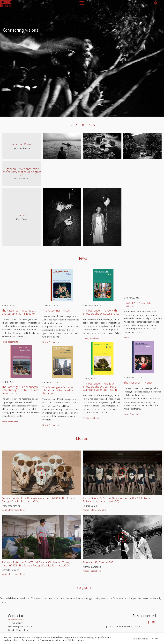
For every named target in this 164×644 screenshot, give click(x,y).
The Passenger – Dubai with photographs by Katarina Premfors (59, 390)
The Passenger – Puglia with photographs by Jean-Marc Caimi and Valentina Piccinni (100, 387)
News (82, 258)
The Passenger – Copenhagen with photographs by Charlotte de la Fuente (20, 390)
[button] (156, 3)
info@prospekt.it (16, 620)
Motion (82, 438)
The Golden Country (22, 144)
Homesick (22, 215)
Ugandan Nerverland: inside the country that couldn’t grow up (22, 172)
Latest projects (82, 124)
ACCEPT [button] (155, 638)
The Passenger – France (138, 382)
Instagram (82, 587)
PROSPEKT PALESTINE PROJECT (137, 304)
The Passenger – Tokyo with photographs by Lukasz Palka (101, 312)
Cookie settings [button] (140, 639)
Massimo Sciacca (22, 148)
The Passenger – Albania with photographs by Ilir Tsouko (19, 312)
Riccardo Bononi (22, 179)
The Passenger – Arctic (56, 310)
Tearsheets (13, 342)
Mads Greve (22, 219)
